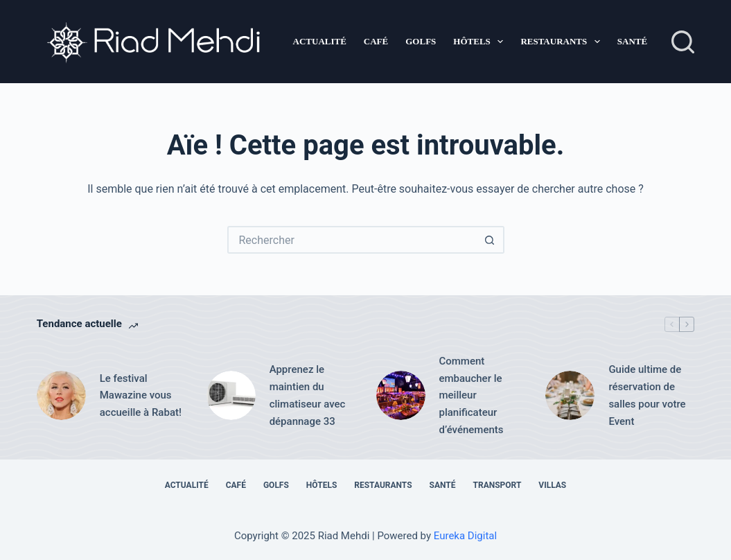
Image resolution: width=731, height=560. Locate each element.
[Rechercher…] (352, 240)
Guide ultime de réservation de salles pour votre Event (647, 395)
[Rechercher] (683, 42)
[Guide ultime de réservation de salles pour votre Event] (570, 395)
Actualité (320, 41)
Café (376, 41)
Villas (552, 485)
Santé (632, 41)
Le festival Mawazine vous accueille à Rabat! (141, 396)
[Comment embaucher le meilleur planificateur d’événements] (401, 395)
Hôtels (481, 42)
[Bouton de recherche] (491, 240)
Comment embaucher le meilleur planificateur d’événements (472, 395)
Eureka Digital (465, 536)
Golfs (421, 41)
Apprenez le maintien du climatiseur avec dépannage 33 (308, 395)
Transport (497, 485)
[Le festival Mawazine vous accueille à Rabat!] (61, 395)
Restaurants (563, 42)
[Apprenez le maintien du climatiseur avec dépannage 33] (231, 395)
